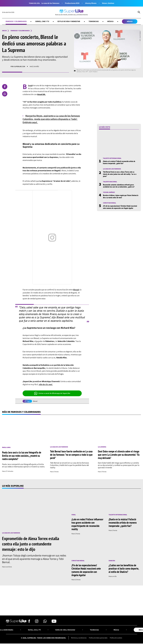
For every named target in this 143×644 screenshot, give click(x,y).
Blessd (76, 290)
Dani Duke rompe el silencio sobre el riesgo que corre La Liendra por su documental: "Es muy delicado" (119, 455)
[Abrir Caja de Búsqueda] (139, 12)
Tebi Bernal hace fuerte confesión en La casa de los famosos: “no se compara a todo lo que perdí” (71, 455)
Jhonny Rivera (91, 3)
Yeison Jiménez (108, 3)
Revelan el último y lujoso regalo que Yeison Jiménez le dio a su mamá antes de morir (121, 196)
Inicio (4, 31)
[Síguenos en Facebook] (29, 622)
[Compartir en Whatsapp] (5, 94)
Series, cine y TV (42, 21)
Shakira (112, 561)
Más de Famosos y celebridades (22, 412)
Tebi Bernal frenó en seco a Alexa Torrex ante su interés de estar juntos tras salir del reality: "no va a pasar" (120, 174)
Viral (74, 515)
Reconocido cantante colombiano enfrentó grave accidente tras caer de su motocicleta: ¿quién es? (119, 186)
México (130, 21)
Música (111, 21)
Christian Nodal (109, 203)
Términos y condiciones (79, 638)
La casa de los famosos (50, 3)
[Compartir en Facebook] (5, 87)
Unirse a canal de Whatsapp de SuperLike (52, 393)
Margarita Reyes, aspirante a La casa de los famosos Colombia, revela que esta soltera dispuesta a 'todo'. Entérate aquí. (52, 119)
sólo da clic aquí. (46, 384)
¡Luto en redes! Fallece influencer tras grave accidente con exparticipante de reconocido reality (87, 524)
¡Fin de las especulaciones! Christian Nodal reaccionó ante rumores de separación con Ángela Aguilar (120, 207)
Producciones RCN (72, 3)
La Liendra (102, 447)
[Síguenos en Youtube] (54, 622)
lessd (30, 85)
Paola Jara (6, 447)
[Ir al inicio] (71, 12)
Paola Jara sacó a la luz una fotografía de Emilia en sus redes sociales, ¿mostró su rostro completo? (22, 456)
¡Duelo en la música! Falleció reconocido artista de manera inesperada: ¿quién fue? (119, 162)
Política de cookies (116, 638)
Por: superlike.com (18, 66)
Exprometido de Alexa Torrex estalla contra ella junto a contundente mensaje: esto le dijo (31, 544)
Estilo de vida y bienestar (69, 21)
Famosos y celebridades (16, 21)
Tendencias (94, 21)
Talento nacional (110, 182)
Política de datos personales (98, 638)
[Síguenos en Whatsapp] (45, 622)
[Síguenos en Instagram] (37, 622)
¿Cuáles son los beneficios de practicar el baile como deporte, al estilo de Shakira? (124, 568)
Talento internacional (112, 158)
